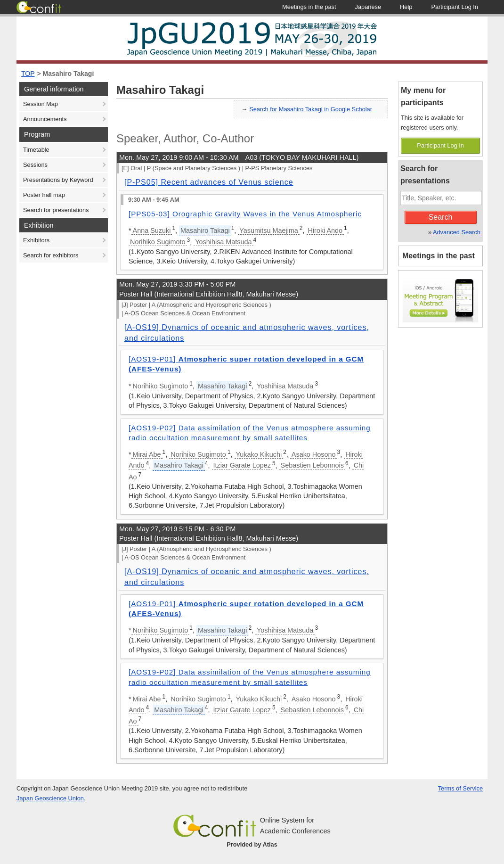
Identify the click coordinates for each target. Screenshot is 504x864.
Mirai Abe (147, 454)
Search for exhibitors (51, 255)
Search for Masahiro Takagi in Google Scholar (311, 109)
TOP (28, 74)
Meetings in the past (439, 256)
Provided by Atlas (252, 844)
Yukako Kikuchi (259, 454)
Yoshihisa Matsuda (223, 242)
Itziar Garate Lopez (242, 465)
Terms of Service (460, 788)
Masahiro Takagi (69, 74)
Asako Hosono (314, 454)
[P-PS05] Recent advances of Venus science (209, 182)
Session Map (41, 104)
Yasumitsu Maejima (269, 230)
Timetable (36, 150)
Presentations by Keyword (58, 180)
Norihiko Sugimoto (158, 242)
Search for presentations (56, 210)
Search (441, 217)
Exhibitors (36, 240)
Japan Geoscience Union (50, 798)
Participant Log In (440, 145)
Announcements (45, 119)
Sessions (35, 165)
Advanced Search (457, 232)
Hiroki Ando (325, 230)
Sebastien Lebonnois (312, 465)
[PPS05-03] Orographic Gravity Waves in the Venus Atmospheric (245, 214)
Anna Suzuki (152, 230)
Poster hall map (44, 195)
